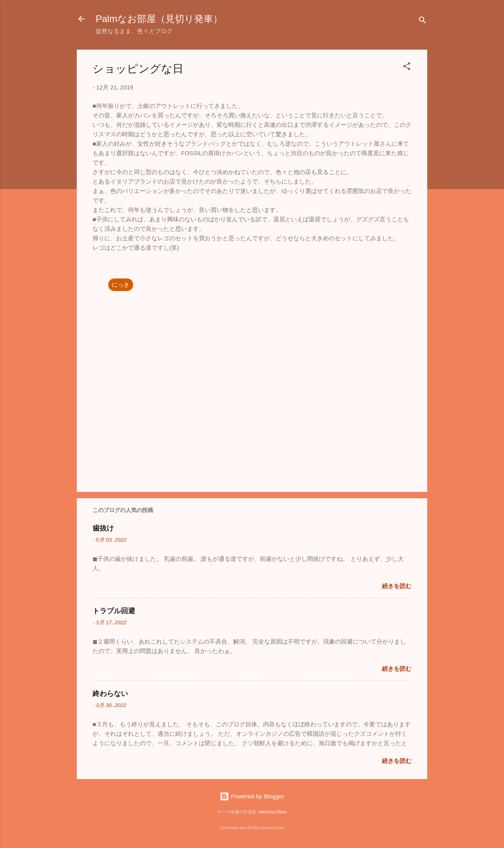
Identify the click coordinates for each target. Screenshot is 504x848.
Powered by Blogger (252, 796)
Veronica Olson (273, 812)
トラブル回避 (114, 611)
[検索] (422, 21)
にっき (121, 285)
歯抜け (103, 528)
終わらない (110, 694)
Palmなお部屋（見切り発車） (159, 19)
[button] (407, 68)
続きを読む (397, 586)
